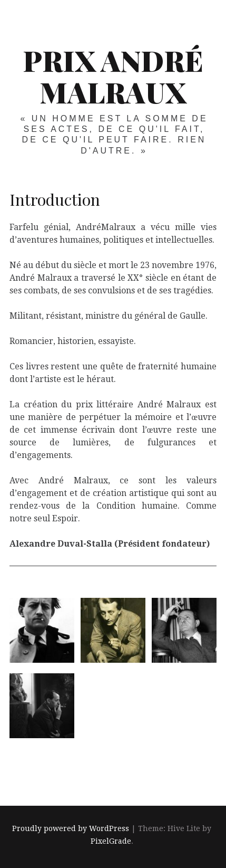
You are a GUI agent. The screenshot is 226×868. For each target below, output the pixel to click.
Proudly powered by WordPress (71, 828)
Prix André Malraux (113, 76)
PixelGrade (111, 841)
